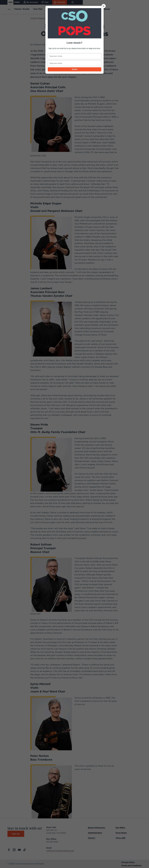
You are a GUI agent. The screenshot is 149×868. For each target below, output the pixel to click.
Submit (74, 69)
